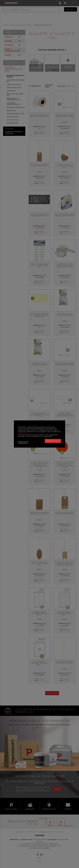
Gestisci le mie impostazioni (23, 442)
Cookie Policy (23, 433)
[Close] (63, 423)
